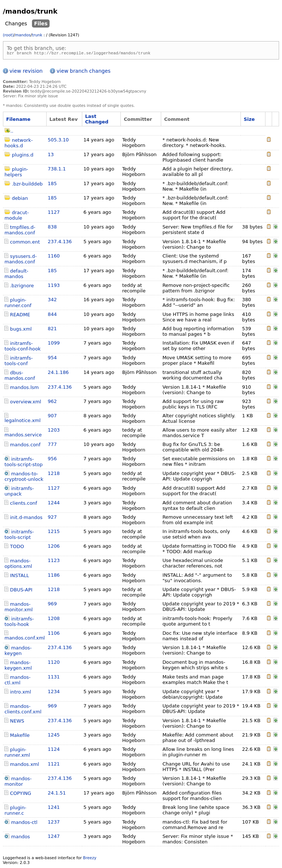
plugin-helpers (16, 173)
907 (52, 417)
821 (52, 330)
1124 (54, 750)
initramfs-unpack (19, 492)
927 (52, 518)
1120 (54, 663)
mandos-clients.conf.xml (23, 710)
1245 (54, 736)
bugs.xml (21, 330)
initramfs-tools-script (19, 536)
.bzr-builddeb (27, 185)
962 (52, 402)
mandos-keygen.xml (18, 666)
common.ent (25, 243)
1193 (54, 286)
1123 (54, 561)
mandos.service (23, 436)
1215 (54, 532)
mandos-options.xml (18, 565)
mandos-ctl (24, 823)
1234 (54, 693)
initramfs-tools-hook (19, 623)
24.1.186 (58, 373)
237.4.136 (60, 243)
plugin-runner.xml (17, 753)
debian (20, 199)
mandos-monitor (18, 782)
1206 (54, 547)
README (20, 316)
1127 (54, 213)
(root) (8, 35)
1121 (54, 765)
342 (52, 301)
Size (249, 120)
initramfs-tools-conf (19, 362)
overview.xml (26, 403)
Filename (18, 120)
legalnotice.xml (23, 422)
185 (52, 185)
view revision (26, 72)
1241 (54, 808)
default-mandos (16, 275)
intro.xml (20, 693)
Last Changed (97, 120)
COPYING (21, 794)
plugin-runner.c (15, 811)
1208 (54, 620)
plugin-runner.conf (18, 304)
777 (52, 445)
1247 (54, 837)
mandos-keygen (18, 652)
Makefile (20, 736)
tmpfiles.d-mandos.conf (20, 231)
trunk (37, 35)
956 (52, 460)
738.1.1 (57, 170)
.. (9, 132)
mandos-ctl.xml (17, 681)
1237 (54, 823)
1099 (54, 344)
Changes (16, 24)
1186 (54, 576)
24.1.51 (57, 794)
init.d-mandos (26, 518)
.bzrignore (22, 287)
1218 (54, 474)
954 (52, 359)
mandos (23, 35)
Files (41, 24)
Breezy (90, 859)
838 (52, 228)
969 (52, 605)
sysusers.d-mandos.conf (21, 260)
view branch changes (84, 72)
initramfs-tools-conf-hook (23, 347)
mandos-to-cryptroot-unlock (24, 478)
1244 (54, 504)
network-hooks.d (19, 144)
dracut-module (17, 216)
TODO (17, 548)
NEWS (17, 722)
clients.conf (23, 504)
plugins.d (23, 156)
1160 (54, 257)
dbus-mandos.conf (20, 377)
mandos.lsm (24, 388)
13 (51, 156)
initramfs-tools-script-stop (23, 463)
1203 (54, 431)
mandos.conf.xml (25, 639)
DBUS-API (21, 591)
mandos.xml (24, 765)
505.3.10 (58, 141)
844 (52, 315)
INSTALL (19, 577)
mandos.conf (25, 446)
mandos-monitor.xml (19, 608)
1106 (54, 634)
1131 (54, 678)
